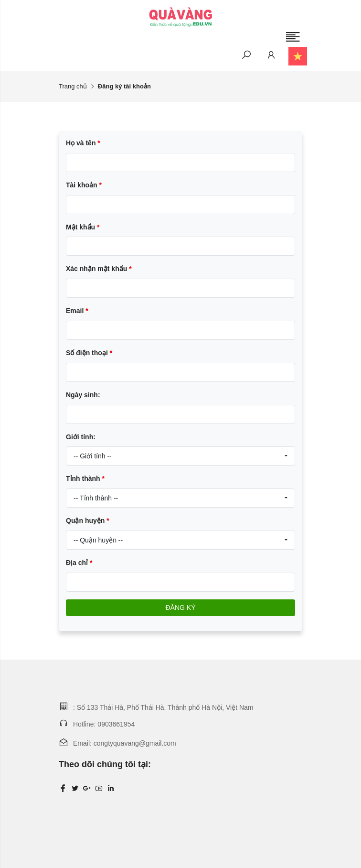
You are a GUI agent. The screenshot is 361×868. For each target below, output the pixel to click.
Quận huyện (88, 521)
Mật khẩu (83, 227)
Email (77, 311)
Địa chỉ (79, 563)
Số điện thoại (89, 353)
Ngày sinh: (83, 395)
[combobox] (180, 456)
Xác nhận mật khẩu (99, 269)
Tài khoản (84, 185)
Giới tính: (81, 437)
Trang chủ (73, 86)
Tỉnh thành (85, 478)
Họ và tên (83, 143)
